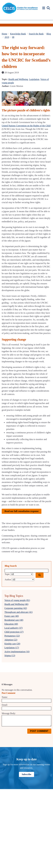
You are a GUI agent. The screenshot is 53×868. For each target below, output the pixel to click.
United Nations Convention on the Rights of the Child (26, 126)
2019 (7, 37)
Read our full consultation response (22, 511)
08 (13, 37)
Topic (7, 574)
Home (4, 34)
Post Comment (39, 731)
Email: (5, 705)
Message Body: (9, 713)
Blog (49, 34)
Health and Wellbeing (18, 79)
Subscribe (27, 774)
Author (8, 580)
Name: (5, 697)
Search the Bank (36, 34)
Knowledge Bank (18, 34)
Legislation (34, 79)
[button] (44, 8)
